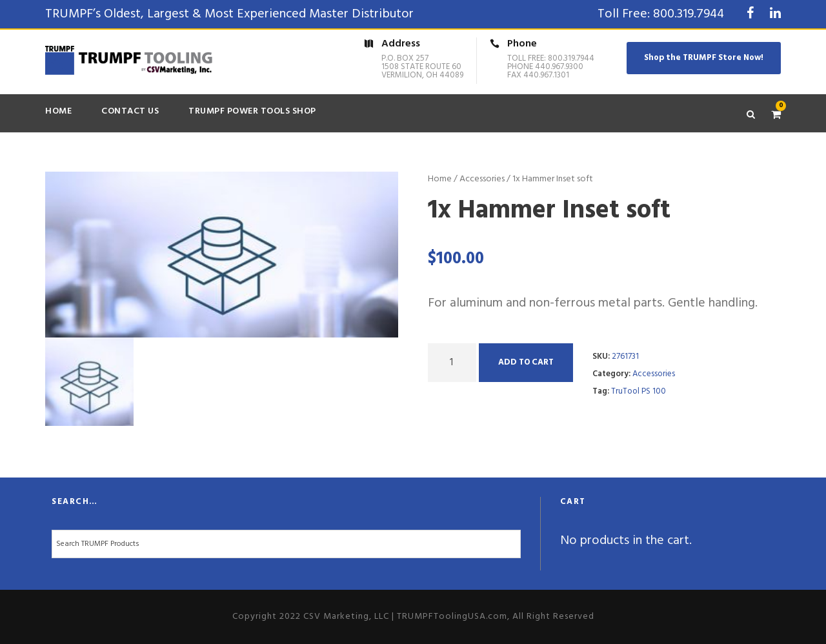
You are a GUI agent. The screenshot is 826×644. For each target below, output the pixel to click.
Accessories (482, 179)
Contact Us (130, 111)
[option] (222, 255)
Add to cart (526, 362)
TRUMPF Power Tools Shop (252, 111)
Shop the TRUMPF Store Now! (704, 58)
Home (58, 111)
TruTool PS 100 (639, 391)
